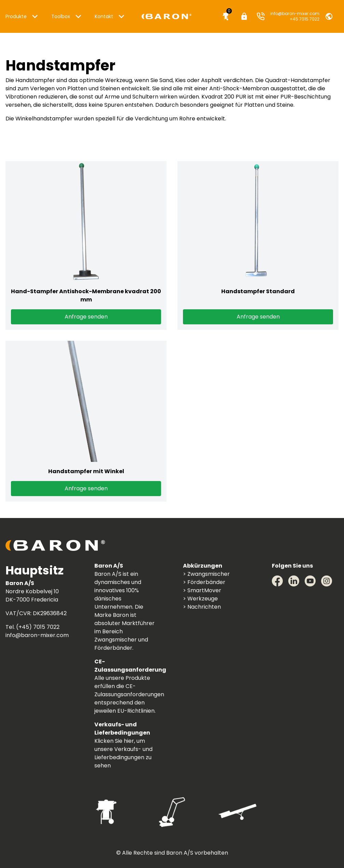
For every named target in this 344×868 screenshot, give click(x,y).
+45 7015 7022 (305, 19)
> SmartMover (202, 590)
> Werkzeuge (200, 599)
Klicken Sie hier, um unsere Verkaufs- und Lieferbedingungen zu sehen (123, 753)
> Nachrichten (202, 607)
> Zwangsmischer (206, 574)
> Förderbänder (204, 582)
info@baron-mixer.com (295, 14)
